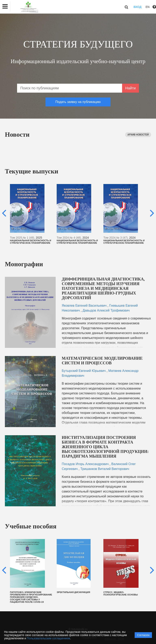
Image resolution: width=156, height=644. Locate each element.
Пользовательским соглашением (48, 638)
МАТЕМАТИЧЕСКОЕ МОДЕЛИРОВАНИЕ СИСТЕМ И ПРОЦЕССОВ (102, 361)
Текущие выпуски (32, 171)
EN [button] (148, 7)
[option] (31, 214)
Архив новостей (138, 135)
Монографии (24, 264)
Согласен (143, 635)
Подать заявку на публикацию (78, 102)
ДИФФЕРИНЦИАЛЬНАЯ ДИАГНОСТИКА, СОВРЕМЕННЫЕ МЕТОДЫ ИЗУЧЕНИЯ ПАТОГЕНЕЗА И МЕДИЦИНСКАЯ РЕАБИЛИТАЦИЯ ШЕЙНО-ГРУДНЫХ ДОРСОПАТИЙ (103, 288)
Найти (131, 88)
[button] (5, 6)
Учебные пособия (31, 526)
